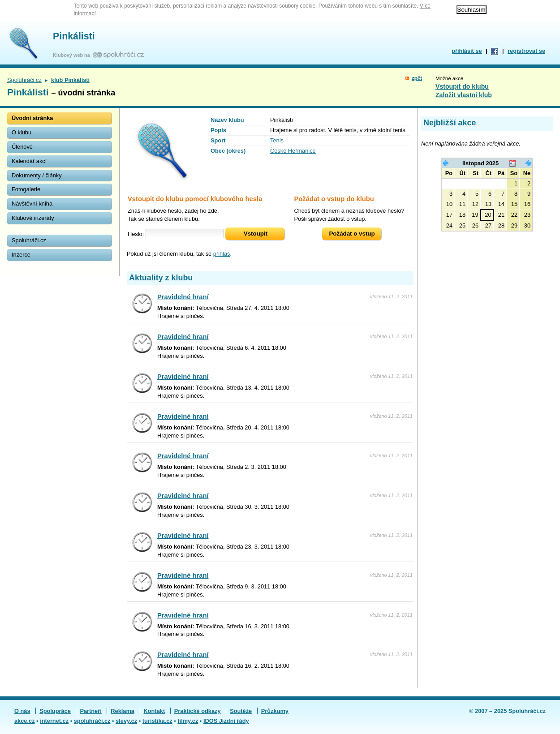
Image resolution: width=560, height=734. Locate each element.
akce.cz (25, 721)
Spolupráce (55, 711)
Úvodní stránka (32, 118)
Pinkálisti (74, 36)
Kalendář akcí (29, 161)
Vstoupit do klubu (462, 86)
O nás (22, 711)
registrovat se (526, 51)
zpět (417, 78)
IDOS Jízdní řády (226, 721)
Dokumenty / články (37, 175)
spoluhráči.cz (92, 721)
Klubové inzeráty (33, 218)
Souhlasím (472, 10)
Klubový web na (73, 55)
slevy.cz (126, 721)
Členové (22, 147)
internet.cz (54, 721)
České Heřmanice (293, 151)
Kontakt (155, 711)
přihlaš (222, 254)
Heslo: (136, 234)
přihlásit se (467, 51)
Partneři (90, 711)
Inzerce (21, 255)
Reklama (123, 711)
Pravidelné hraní (183, 297)
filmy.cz (188, 721)
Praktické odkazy (198, 711)
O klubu (22, 132)
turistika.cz (157, 721)
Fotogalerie (26, 189)
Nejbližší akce (450, 123)
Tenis (277, 140)
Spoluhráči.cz (24, 80)
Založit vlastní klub (464, 95)
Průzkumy (275, 711)
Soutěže (241, 711)
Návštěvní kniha (32, 204)
